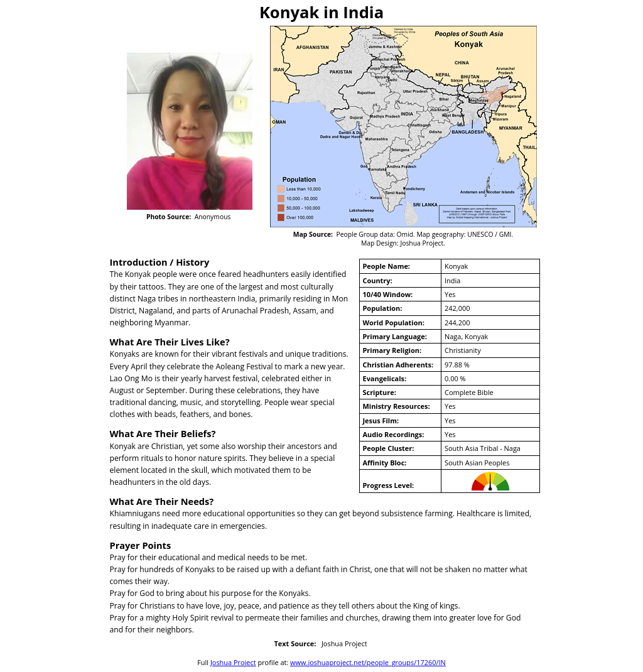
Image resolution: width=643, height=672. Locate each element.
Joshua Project (233, 662)
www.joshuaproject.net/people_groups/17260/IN (368, 662)
